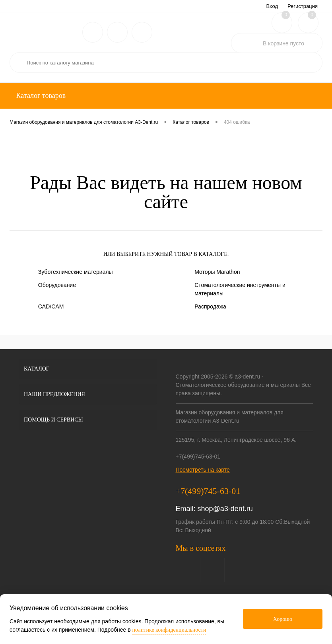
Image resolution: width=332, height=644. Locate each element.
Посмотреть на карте (203, 470)
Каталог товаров (40, 96)
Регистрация (303, 6)
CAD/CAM (51, 306)
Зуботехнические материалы (76, 272)
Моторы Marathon (217, 272)
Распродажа (210, 306)
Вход (272, 6)
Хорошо (283, 619)
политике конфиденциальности (169, 630)
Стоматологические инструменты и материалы (240, 289)
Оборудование (57, 285)
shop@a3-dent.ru (225, 509)
